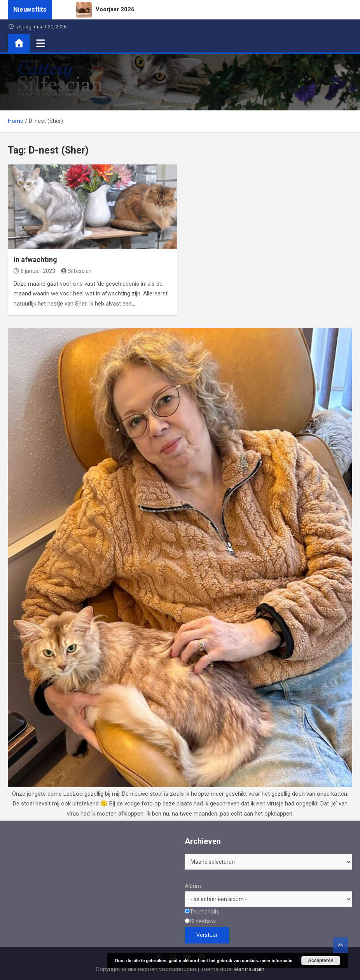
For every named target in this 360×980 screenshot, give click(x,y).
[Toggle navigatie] (41, 43)
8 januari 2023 (34, 271)
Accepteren (321, 961)
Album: (193, 886)
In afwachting (35, 259)
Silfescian (77, 271)
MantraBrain (249, 969)
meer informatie (276, 961)
